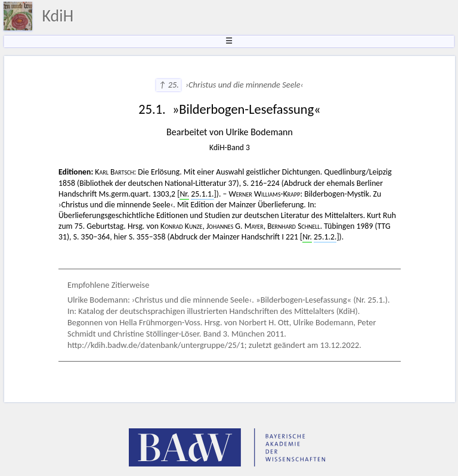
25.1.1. (202, 194)
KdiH (58, 16)
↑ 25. (168, 85)
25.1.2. (325, 237)
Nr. (184, 194)
